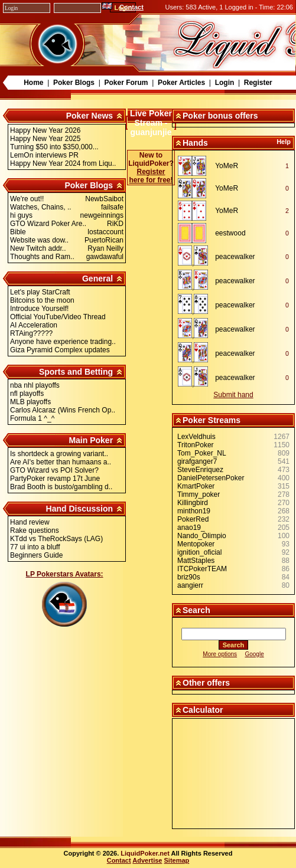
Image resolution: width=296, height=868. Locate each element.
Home (33, 83)
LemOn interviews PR (44, 155)
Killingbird (193, 503)
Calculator (203, 710)
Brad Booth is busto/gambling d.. (61, 487)
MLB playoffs (30, 402)
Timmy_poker (199, 494)
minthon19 (194, 511)
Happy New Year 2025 (45, 139)
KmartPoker (196, 486)
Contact (131, 7)
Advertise (147, 860)
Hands (195, 143)
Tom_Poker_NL (202, 453)
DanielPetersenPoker (211, 478)
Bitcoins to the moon (42, 300)
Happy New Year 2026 (45, 130)
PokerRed (193, 519)
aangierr (190, 585)
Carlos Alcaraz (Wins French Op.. (63, 410)
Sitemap (177, 860)
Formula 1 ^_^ (32, 418)
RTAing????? (31, 333)
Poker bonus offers (220, 116)
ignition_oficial (199, 552)
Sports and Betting (76, 372)
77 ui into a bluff (35, 547)
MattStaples (196, 561)
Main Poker (91, 440)
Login (225, 83)
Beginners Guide (36, 555)
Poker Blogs (74, 83)
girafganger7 (197, 461)
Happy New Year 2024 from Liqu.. (63, 163)
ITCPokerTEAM (202, 569)
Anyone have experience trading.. (63, 342)
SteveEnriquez (200, 470)
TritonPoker (196, 445)
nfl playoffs (27, 394)
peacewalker (235, 257)
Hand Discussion (80, 509)
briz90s (189, 577)
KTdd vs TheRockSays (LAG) (56, 539)
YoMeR (227, 166)
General (97, 279)
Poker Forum (126, 83)
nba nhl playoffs (35, 385)
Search (196, 610)
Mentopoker (196, 544)
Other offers (206, 683)
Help (284, 142)
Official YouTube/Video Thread (58, 317)
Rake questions (35, 530)
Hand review (30, 522)
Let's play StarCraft (40, 292)
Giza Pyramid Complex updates (60, 350)
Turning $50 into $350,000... (54, 147)
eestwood (230, 233)
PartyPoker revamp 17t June (55, 479)
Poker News (90, 116)
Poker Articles (181, 83)
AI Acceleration (34, 325)
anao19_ (191, 528)
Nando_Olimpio (202, 536)
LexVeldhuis (196, 437)
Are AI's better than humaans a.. (61, 462)
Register (258, 83)
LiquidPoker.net (145, 853)
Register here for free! (151, 176)
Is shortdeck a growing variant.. (59, 454)
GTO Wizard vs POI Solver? (54, 470)
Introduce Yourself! (39, 309)
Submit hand (233, 395)
